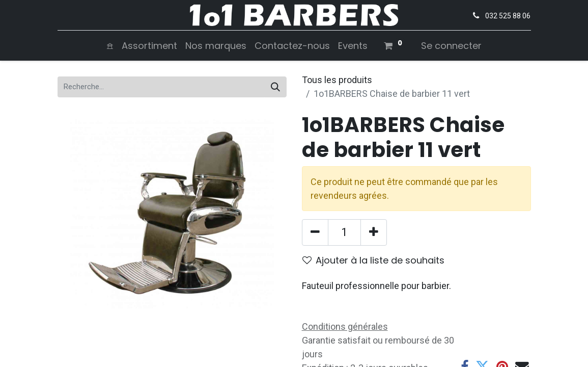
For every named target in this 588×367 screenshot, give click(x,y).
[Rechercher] (275, 87)
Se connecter (451, 46)
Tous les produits (337, 80)
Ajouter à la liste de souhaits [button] (373, 260)
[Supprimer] (315, 232)
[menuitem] (110, 46)
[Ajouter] (374, 232)
